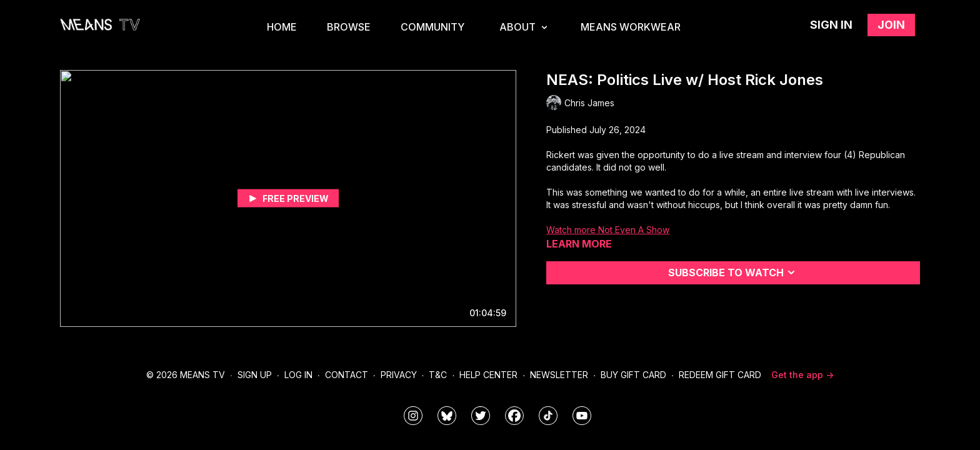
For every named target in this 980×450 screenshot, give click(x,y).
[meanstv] (514, 416)
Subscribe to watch (733, 272)
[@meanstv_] (548, 416)
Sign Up (255, 375)
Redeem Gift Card (720, 375)
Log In (298, 375)
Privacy (399, 375)
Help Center (488, 375)
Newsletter (559, 375)
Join (891, 25)
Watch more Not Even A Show (608, 230)
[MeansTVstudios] (447, 416)
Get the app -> (802, 375)
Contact (347, 375)
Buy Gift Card (633, 375)
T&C (438, 375)
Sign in (831, 25)
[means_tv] (413, 416)
